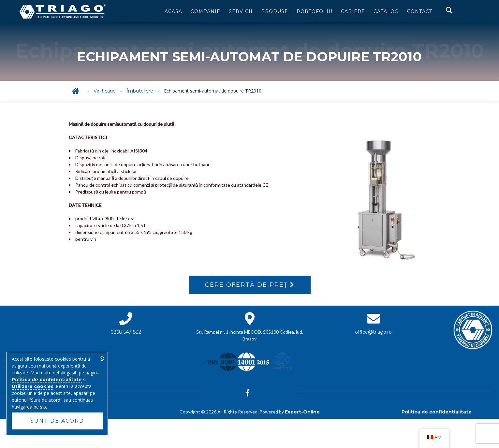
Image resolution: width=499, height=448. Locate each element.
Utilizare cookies (33, 386)
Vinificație (105, 91)
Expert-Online (302, 412)
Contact (420, 11)
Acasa (173, 11)
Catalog (386, 11)
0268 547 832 (126, 332)
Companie (205, 11)
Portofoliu (315, 11)
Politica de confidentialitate (437, 412)
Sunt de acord (57, 421)
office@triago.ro (373, 332)
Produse (275, 11)
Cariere (353, 11)
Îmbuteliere (140, 91)
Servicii (241, 11)
